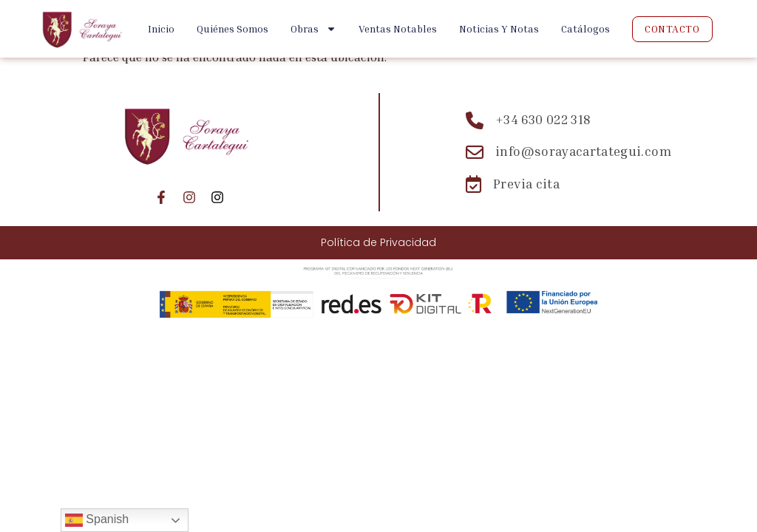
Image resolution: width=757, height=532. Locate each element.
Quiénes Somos (232, 28)
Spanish (97, 520)
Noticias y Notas (499, 28)
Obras (313, 29)
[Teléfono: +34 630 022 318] (568, 120)
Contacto (672, 28)
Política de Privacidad (378, 242)
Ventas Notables (398, 28)
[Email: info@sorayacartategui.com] (568, 152)
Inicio (161, 28)
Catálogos (585, 28)
